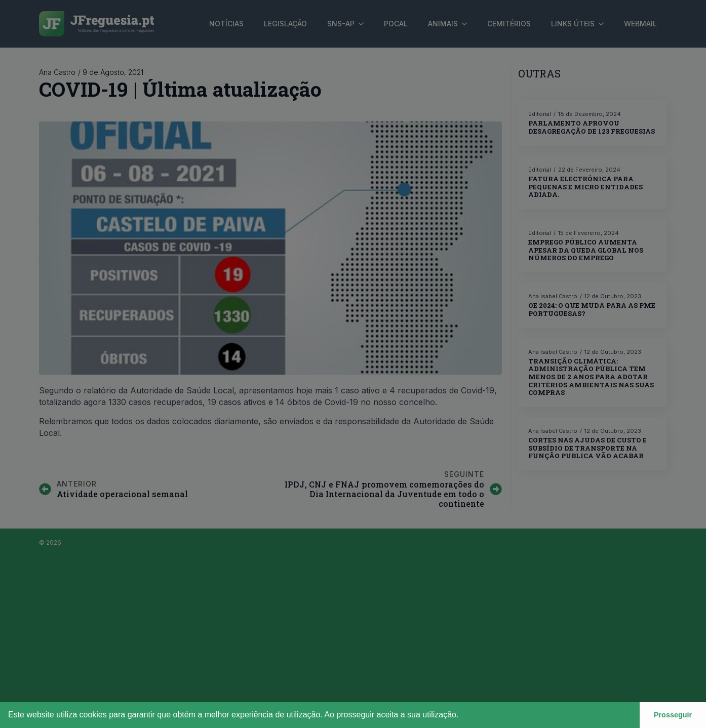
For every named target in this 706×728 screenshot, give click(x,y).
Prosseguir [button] (673, 715)
